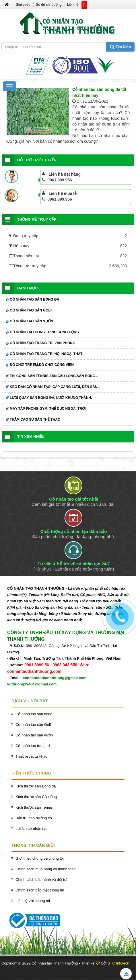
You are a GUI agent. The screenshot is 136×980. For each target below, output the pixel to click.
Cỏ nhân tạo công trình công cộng (44, 332)
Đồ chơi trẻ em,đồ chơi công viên (42, 365)
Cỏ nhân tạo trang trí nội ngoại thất (46, 354)
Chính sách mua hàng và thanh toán (46, 869)
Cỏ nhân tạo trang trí (33, 746)
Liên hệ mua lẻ (63, 193)
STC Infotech (118, 963)
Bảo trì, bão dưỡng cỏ (34, 818)
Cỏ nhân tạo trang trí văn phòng (42, 343)
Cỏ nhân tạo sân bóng (34, 714)
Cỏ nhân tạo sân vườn (31, 321)
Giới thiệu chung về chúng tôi (40, 858)
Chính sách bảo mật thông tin (40, 890)
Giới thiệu (23, 5)
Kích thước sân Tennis (34, 807)
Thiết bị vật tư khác (31, 756)
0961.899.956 (57, 180)
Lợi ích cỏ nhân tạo (31, 829)
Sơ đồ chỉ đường (49, 5)
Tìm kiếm (120, 47)
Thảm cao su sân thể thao (35, 420)
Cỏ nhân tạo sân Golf (31, 310)
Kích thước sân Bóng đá (36, 786)
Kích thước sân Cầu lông (36, 797)
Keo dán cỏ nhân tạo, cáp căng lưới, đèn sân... (55, 387)
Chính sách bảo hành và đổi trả (41, 880)
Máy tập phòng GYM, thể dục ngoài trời (48, 409)
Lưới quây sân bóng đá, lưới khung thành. (51, 398)
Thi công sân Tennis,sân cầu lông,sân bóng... (54, 376)
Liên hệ (73, 5)
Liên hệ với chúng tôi (33, 901)
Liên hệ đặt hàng (65, 174)
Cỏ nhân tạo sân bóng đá (34, 299)
